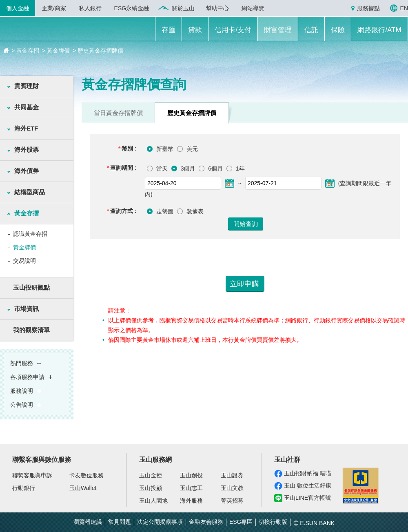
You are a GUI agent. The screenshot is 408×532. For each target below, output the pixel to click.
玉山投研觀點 (31, 287)
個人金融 (18, 8)
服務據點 (368, 8)
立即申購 (244, 284)
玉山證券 (232, 475)
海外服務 (191, 501)
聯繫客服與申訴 (32, 475)
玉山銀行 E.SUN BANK (58, 30)
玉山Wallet (83, 488)
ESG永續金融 (132, 8)
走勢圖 (165, 211)
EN (404, 8)
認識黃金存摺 (30, 234)
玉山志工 (191, 488)
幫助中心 (217, 8)
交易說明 (24, 261)
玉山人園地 (153, 501)
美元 (192, 149)
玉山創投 (191, 475)
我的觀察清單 (31, 330)
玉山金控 (151, 475)
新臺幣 (165, 149)
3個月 (187, 168)
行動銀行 (24, 488)
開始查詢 (246, 224)
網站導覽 (253, 8)
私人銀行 (90, 8)
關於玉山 (183, 8)
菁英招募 (232, 501)
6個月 (215, 168)
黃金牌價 (24, 247)
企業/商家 (54, 8)
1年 (239, 168)
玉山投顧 (151, 488)
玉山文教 (232, 488)
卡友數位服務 (86, 475)
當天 (161, 168)
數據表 (195, 211)
